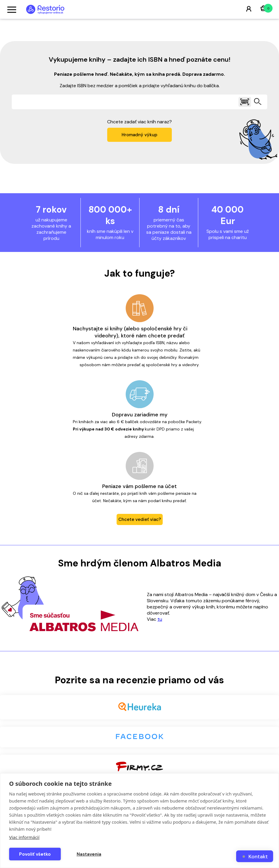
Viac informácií (24, 837)
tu (160, 619)
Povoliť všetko (35, 854)
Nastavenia (89, 854)
